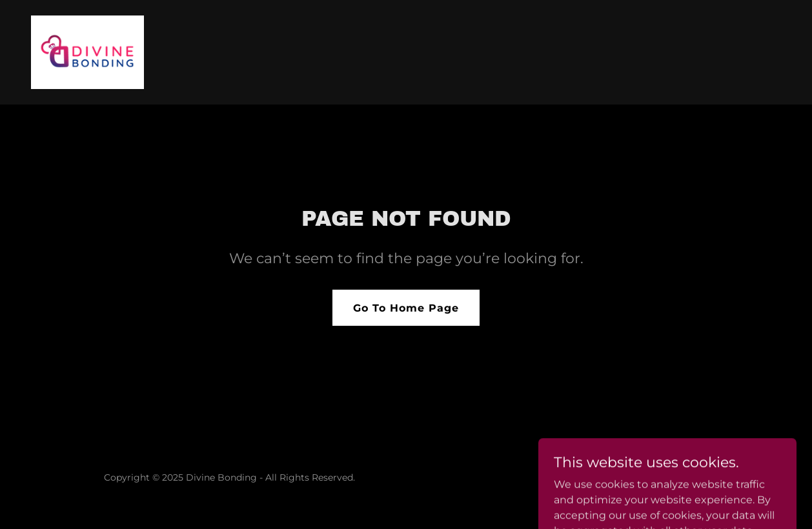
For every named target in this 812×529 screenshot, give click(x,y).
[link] (87, 51)
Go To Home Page (406, 308)
